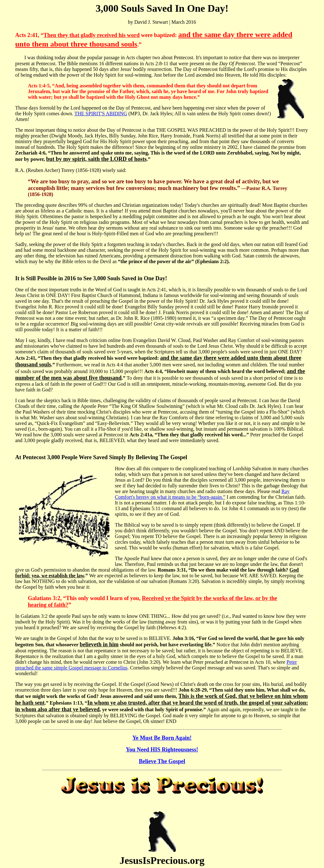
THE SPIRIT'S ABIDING (101, 114)
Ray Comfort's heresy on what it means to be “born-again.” (202, 494)
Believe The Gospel (162, 761)
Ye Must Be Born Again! (162, 738)
